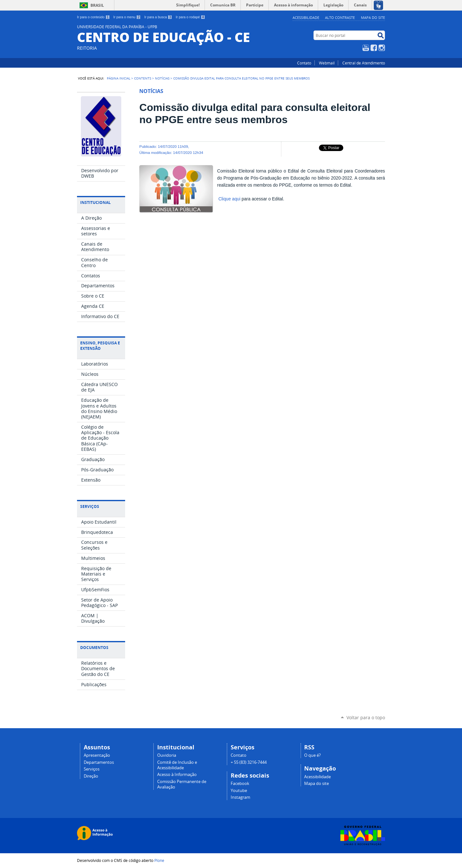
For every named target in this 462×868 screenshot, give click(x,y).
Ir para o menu (127, 17)
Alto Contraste (340, 17)
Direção (91, 776)
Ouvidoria (167, 755)
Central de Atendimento (364, 63)
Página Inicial (119, 78)
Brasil (97, 5)
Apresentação (97, 755)
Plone (159, 860)
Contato (304, 63)
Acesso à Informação (177, 775)
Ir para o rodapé (191, 17)
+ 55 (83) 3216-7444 (249, 762)
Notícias (162, 78)
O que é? (312, 755)
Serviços (92, 769)
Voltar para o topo (366, 717)
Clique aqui (230, 199)
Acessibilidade (306, 17)
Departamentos (99, 762)
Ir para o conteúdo (93, 17)
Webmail (327, 63)
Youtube (239, 791)
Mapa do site (373, 17)
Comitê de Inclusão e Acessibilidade (177, 765)
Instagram (382, 48)
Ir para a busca (158, 17)
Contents (143, 78)
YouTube (366, 48)
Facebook (374, 48)
